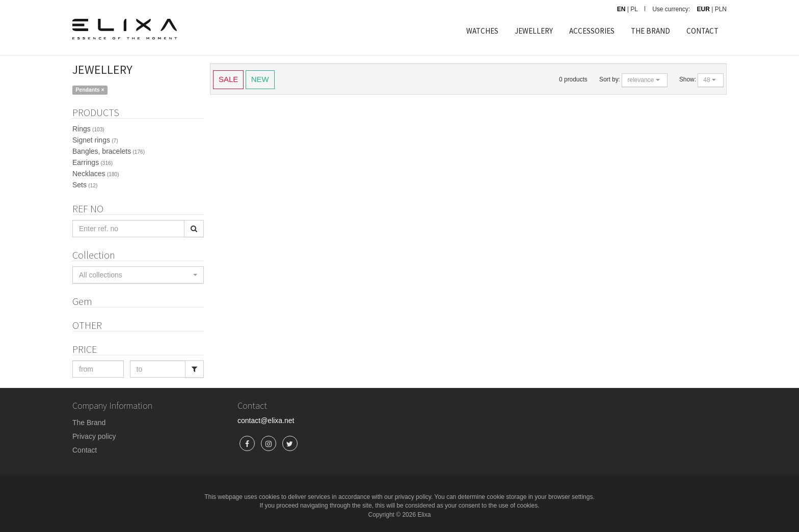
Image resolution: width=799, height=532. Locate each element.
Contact (85, 450)
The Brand (89, 423)
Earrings (92, 162)
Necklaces (96, 174)
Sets (85, 185)
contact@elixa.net (266, 421)
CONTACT (702, 31)
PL (634, 9)
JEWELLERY (534, 31)
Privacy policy (94, 436)
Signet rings (95, 140)
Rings (88, 129)
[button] (138, 275)
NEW (260, 79)
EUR (703, 9)
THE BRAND (650, 31)
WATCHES (482, 31)
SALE (228, 79)
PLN (721, 9)
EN (621, 9)
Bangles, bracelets (109, 151)
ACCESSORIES (592, 31)
